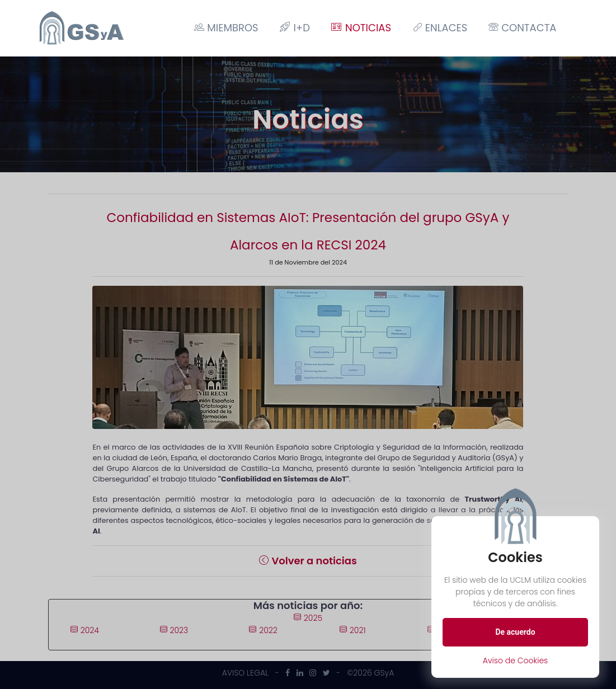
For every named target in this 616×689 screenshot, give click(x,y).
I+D (295, 28)
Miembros (226, 28)
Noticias (361, 28)
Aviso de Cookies (516, 660)
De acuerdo (515, 632)
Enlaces (440, 28)
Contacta (522, 28)
